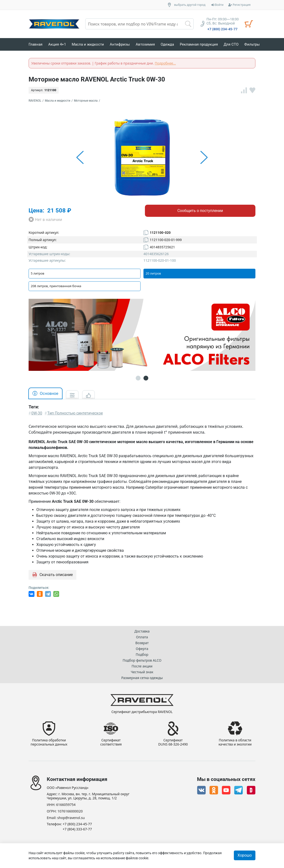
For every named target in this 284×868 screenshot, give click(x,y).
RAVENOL (35, 101)
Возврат (142, 643)
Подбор (142, 654)
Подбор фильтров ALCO (142, 660)
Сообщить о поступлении (200, 211)
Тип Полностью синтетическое (75, 413)
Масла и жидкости (58, 101)
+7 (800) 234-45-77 (222, 29)
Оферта (142, 649)
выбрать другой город (190, 5)
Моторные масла (86, 101)
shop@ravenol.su (71, 818)
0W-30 (37, 413)
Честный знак (142, 672)
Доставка (142, 631)
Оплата (142, 637)
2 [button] (146, 378)
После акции (142, 666)
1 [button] (138, 378)
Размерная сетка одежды (142, 678)
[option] (142, 157)
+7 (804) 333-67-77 (77, 829)
